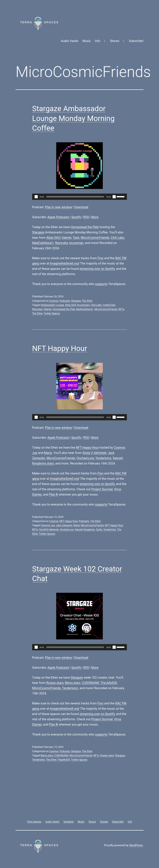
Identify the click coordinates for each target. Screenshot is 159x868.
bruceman (76, 243)
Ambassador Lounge (52, 305)
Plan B (53, 494)
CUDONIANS (90, 683)
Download (81, 207)
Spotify (76, 217)
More (95, 217)
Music (87, 41)
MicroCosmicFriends (95, 238)
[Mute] (114, 197)
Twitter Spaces (52, 313)
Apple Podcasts (58, 217)
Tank (76, 238)
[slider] (75, 197)
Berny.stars (73, 683)
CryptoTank (109, 305)
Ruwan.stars (55, 683)
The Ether (87, 301)
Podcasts (65, 301)
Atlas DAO (53, 238)
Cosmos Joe (48, 525)
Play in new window (59, 207)
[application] (79, 197)
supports (101, 284)
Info (98, 41)
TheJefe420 (109, 683)
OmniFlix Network (49, 530)
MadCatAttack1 (43, 243)
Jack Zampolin (64, 525)
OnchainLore (85, 458)
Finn (100, 258)
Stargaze (38, 232)
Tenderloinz (103, 458)
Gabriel (67, 238)
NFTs (121, 309)
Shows (115, 41)
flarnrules (62, 243)
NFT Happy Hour (60, 348)
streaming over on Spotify (97, 269)
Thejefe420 (64, 760)
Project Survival (102, 489)
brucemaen (83, 305)
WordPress (136, 845)
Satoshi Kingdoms (85, 530)
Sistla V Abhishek (94, 453)
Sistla (99, 530)
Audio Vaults (70, 41)
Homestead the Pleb (85, 227)
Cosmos (54, 301)
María (48, 453)
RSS (86, 217)
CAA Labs (117, 238)
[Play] (36, 197)
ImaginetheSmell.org (64, 263)
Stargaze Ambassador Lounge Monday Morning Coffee (73, 118)
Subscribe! (136, 41)
